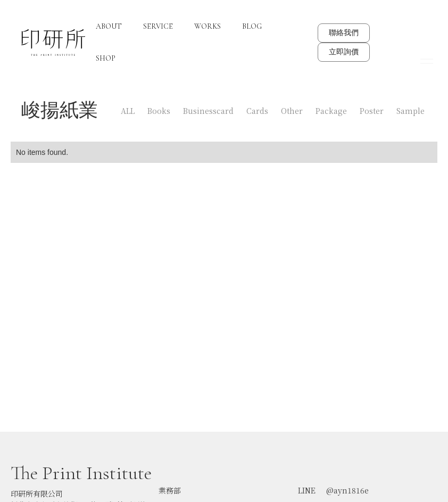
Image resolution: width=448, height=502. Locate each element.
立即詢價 (344, 52)
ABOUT (109, 26)
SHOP (106, 58)
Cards (257, 111)
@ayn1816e (347, 484)
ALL (128, 111)
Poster (372, 111)
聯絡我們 (344, 33)
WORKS (208, 26)
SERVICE (158, 26)
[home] (53, 43)
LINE (307, 484)
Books (159, 111)
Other (292, 111)
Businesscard (208, 111)
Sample (410, 111)
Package (331, 111)
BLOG (252, 26)
